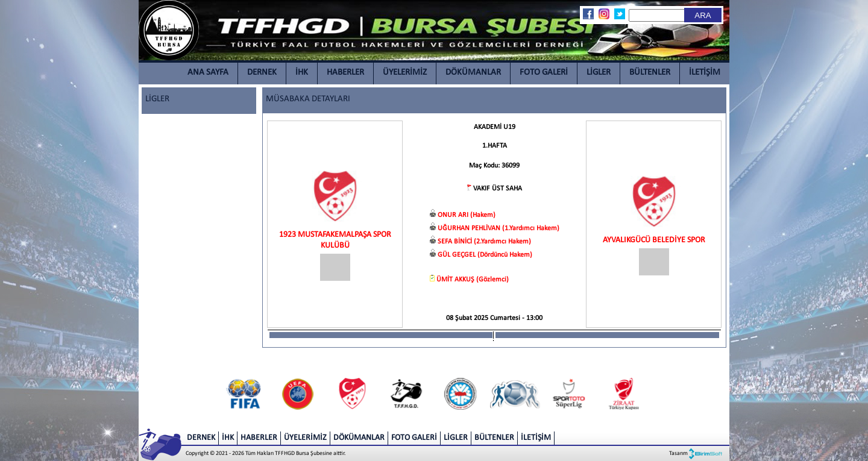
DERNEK (262, 73)
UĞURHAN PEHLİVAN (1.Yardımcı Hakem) (498, 228)
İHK (302, 73)
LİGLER (599, 73)
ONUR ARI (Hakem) (467, 215)
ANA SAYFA (208, 73)
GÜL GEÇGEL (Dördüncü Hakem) (485, 255)
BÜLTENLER (650, 73)
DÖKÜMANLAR (473, 73)
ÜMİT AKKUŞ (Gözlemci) (473, 280)
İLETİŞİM (705, 73)
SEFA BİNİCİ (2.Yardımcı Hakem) (484, 242)
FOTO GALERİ (544, 73)
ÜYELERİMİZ (405, 73)
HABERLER (345, 73)
